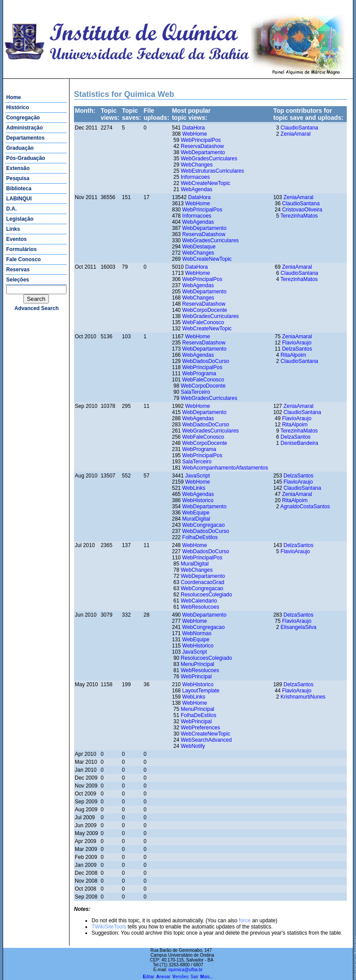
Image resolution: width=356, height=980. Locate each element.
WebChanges (197, 165)
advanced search (37, 308)
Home (13, 97)
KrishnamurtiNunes (303, 697)
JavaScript (198, 476)
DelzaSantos (297, 349)
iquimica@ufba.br (185, 970)
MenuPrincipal (198, 664)
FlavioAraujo (297, 343)
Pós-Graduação (26, 158)
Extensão (18, 168)
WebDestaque (199, 247)
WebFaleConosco (203, 322)
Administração (24, 128)
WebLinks (194, 488)
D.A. (11, 209)
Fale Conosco (24, 259)
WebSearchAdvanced (206, 740)
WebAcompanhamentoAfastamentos (225, 468)
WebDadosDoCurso (206, 361)
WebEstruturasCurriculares (213, 171)
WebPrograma (199, 374)
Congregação (23, 118)
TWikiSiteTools (109, 927)
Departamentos (25, 138)
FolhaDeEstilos (200, 537)
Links (13, 229)
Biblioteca (19, 189)
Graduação (20, 148)
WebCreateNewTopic (206, 183)
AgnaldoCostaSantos (305, 507)
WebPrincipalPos (201, 140)
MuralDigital (196, 519)
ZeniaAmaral (296, 134)
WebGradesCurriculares (209, 159)
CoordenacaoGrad (203, 582)
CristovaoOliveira (302, 210)
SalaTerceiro (196, 392)
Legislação (20, 219)
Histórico (18, 107)
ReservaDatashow (202, 146)
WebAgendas (197, 189)
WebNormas (197, 633)
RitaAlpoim (294, 355)
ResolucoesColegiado (207, 595)
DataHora (193, 128)
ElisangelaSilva (299, 627)
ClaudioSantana (299, 128)
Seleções (18, 280)
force (245, 921)
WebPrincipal (196, 677)
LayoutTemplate (201, 691)
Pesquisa (18, 178)
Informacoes (195, 177)
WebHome (195, 134)
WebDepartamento (203, 152)
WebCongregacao (204, 525)
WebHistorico (198, 500)
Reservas (18, 270)
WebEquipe (196, 513)
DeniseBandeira (299, 443)
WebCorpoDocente (205, 310)
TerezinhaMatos (299, 216)
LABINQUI (19, 199)
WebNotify (193, 746)
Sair (195, 977)
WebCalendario (199, 601)
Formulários (21, 249)
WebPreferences (200, 728)
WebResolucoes (200, 607)
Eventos (17, 239)
